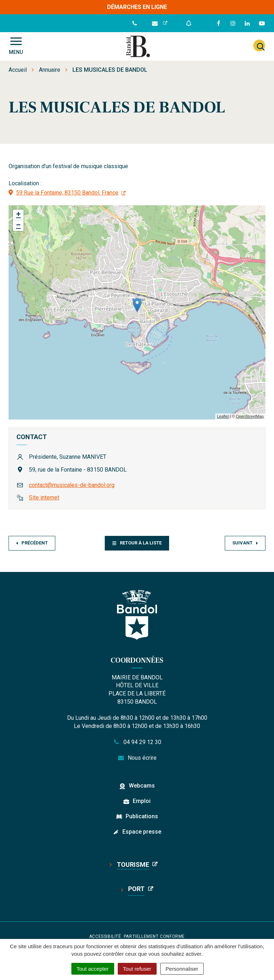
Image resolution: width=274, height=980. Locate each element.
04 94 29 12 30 (137, 742)
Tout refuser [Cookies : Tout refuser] (137, 969)
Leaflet (223, 416)
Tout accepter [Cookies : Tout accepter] (93, 969)
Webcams (142, 786)
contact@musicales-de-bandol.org (72, 485)
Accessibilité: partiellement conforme (137, 936)
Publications (142, 816)
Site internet (44, 497)
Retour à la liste (137, 543)
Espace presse (142, 832)
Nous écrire (137, 758)
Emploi (142, 801)
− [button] (18, 226)
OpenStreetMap (250, 416)
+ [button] (18, 215)
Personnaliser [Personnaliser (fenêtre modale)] (182, 969)
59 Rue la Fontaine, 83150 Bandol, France (67, 193)
